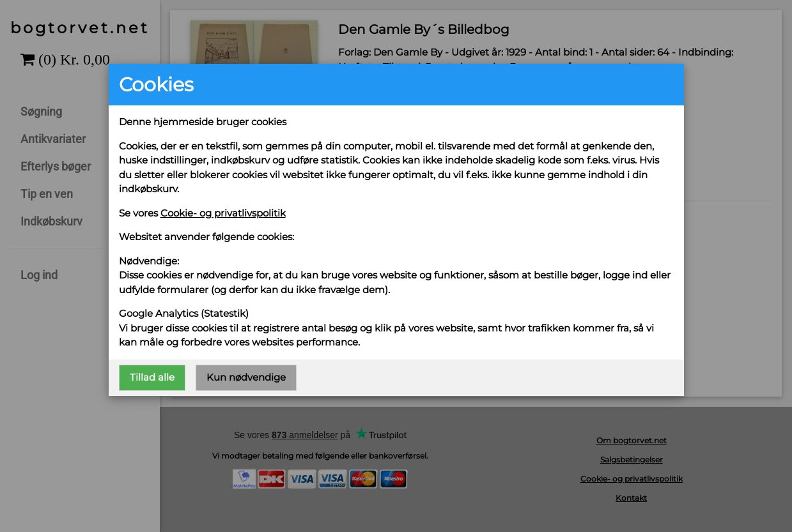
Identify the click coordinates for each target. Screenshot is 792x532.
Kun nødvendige (246, 377)
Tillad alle (152, 377)
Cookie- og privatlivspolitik (223, 213)
